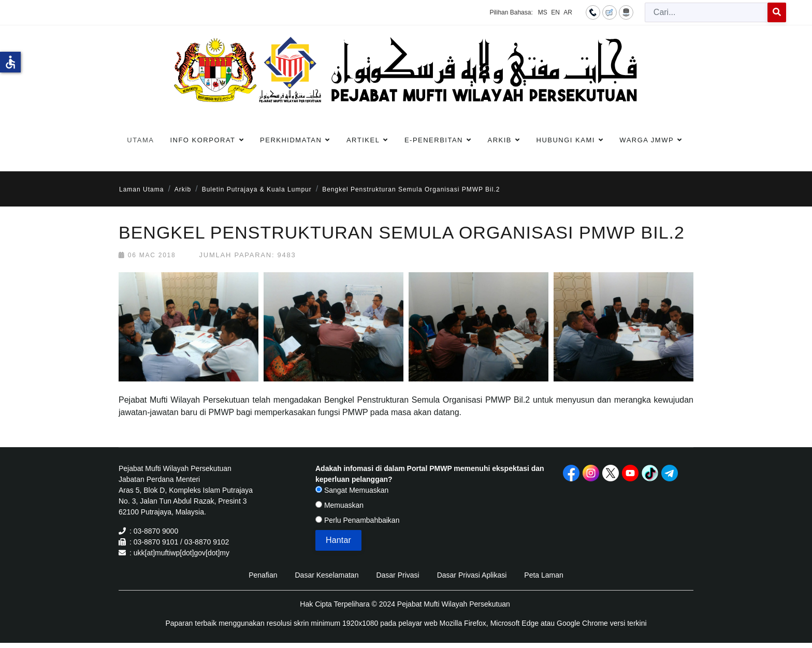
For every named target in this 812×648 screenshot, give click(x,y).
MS (543, 12)
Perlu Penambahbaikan (357, 520)
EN (555, 12)
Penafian (263, 575)
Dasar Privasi (397, 575)
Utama (140, 140)
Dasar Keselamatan (327, 575)
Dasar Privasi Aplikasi (472, 575)
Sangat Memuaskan (352, 490)
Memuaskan (339, 505)
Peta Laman (544, 575)
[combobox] (706, 12)
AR (568, 12)
